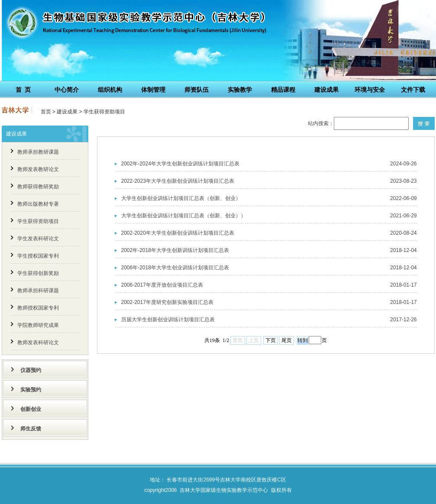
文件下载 (413, 90)
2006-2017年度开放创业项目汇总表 (162, 285)
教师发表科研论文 (38, 342)
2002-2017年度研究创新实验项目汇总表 (167, 302)
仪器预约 (31, 370)
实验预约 (31, 390)
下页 (271, 340)
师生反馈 (31, 429)
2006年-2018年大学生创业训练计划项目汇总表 (175, 268)
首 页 (23, 90)
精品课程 (283, 90)
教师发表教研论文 (38, 169)
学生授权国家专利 (38, 256)
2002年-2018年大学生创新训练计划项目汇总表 (175, 250)
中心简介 (67, 90)
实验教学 (240, 90)
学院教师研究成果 (38, 325)
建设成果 (326, 90)
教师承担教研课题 (38, 152)
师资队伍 (197, 90)
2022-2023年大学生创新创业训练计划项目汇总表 (178, 181)
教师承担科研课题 (38, 291)
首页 (46, 112)
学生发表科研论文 (38, 239)
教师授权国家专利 (38, 308)
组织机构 (110, 90)
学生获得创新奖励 (38, 273)
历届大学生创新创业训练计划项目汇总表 (168, 320)
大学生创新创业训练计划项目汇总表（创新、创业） (181, 198)
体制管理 (153, 90)
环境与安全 (370, 90)
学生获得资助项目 (104, 112)
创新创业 (31, 409)
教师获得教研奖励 (38, 187)
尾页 (287, 340)
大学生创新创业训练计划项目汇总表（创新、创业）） (184, 216)
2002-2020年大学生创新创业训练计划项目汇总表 (178, 233)
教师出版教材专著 (38, 204)
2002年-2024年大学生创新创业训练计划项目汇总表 (180, 164)
